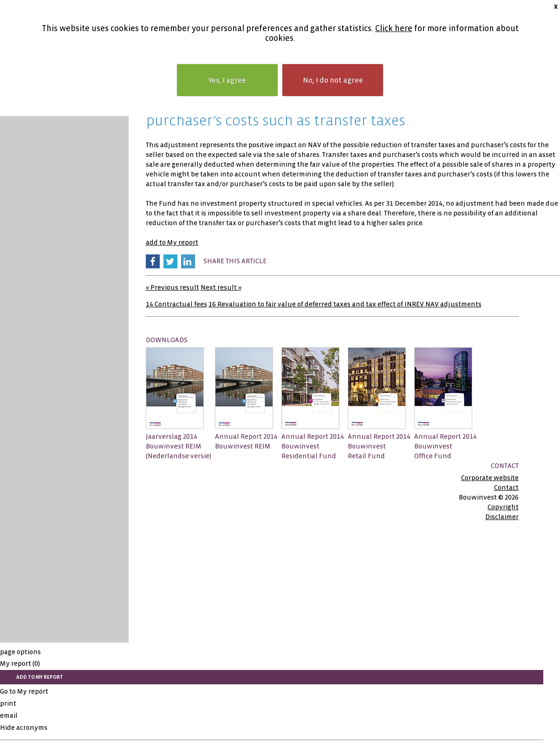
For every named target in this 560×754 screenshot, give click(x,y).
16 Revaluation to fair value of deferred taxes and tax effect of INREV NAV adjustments (345, 304)
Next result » (221, 287)
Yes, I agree (227, 80)
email (9, 715)
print (8, 703)
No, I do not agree (333, 80)
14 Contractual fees (176, 304)
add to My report (172, 242)
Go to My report (24, 691)
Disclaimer (502, 517)
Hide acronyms (24, 728)
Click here (394, 29)
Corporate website (490, 478)
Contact (506, 487)
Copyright (503, 507)
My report (20, 663)
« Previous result (173, 287)
